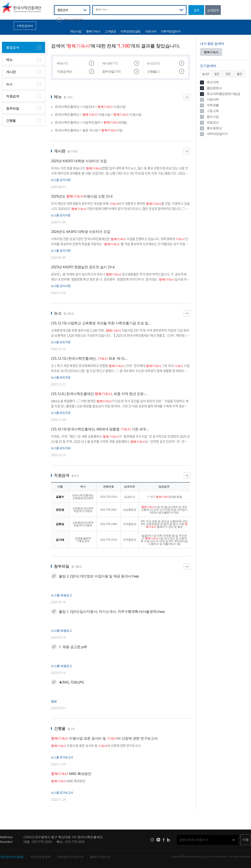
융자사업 (209, 117)
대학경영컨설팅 (131, 31)
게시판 (11, 72)
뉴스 (9, 84)
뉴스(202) (153, 63)
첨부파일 (13, 108)
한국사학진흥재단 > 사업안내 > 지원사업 (90, 107)
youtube (158, 840)
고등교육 (209, 111)
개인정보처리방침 (12, 857)
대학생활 (209, 105)
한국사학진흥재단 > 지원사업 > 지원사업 (98, 114)
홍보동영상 (211, 128)
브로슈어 (151, 31)
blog (168, 840)
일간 (217, 74)
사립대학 (209, 100)
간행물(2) (153, 71)
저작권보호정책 (40, 857)
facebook (164, 840)
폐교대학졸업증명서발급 (220, 94)
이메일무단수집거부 (70, 857)
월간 (239, 74)
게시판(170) (110, 63)
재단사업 (76, 31)
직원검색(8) (65, 71)
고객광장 (110, 31)
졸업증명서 (211, 88)
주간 (228, 74)
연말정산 (209, 123)
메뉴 (9, 60)
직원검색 (13, 96)
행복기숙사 (93, 31)
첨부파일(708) (111, 71)
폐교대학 (209, 82)
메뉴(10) (62, 63)
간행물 (11, 120)
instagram (152, 840)
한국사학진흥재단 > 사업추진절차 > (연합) (91, 122)
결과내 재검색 (73, 20)
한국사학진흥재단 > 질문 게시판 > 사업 (89, 130)
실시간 (206, 74)
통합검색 (13, 47)
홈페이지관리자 (100, 857)
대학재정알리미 (171, 31)
